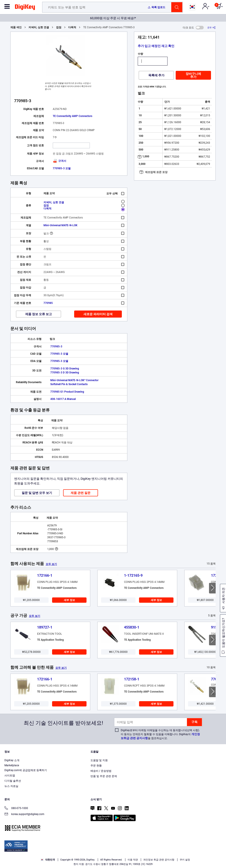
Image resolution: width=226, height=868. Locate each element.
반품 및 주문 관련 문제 (104, 776)
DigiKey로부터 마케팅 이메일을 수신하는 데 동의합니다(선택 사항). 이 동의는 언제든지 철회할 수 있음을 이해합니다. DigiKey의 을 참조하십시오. (160, 734)
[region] (113, 856)
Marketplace (12, 765)
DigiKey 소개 (12, 760)
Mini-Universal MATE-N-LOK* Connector (74, 380)
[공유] (211, 27)
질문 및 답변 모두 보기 (37, 493)
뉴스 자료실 (11, 786)
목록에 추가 (156, 75)
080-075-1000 (16, 809)
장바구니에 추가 (193, 75)
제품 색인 (16, 27)
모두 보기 (51, 564)
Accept (168, 856)
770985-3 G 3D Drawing (65, 369)
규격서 (59, 161)
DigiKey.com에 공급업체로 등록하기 (26, 770)
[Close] (219, 856)
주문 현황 (96, 766)
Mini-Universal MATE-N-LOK (60, 225)
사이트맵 (10, 776)
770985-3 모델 (62, 168)
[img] (25, 8)
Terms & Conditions (79, 863)
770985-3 (56, 346)
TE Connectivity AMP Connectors (73, 116)
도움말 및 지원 (99, 760)
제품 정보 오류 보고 (39, 314)
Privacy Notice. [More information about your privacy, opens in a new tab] (106, 863)
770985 (48, 303)
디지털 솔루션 (13, 781)
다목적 (72, 27)
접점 (59, 27)
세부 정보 (69, 600)
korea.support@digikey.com (24, 814)
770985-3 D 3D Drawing (65, 373)
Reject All (199, 856)
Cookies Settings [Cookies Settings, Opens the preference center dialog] (138, 856)
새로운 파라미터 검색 (98, 314)
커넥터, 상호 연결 (39, 27)
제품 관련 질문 (81, 493)
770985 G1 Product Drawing (67, 392)
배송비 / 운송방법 (101, 771)
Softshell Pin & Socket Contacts (69, 384)
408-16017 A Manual (63, 399)
